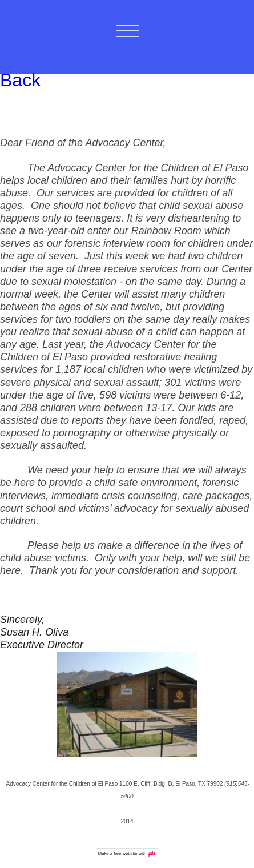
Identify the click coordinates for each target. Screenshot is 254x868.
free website (125, 853)
